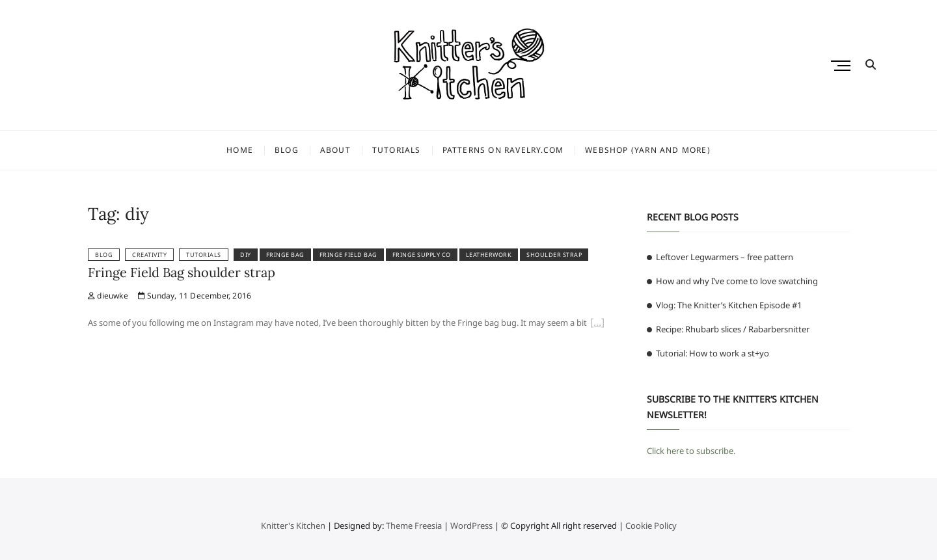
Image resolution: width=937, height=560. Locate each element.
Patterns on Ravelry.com (503, 150)
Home (240, 150)
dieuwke (108, 296)
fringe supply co (422, 255)
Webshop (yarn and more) (648, 150)
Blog (287, 150)
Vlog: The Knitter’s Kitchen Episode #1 (729, 305)
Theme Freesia (414, 526)
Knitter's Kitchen (293, 526)
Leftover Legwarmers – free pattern (725, 257)
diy (246, 255)
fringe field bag (348, 255)
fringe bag (285, 255)
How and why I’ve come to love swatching (737, 281)
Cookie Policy (651, 526)
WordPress (471, 526)
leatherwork (489, 255)
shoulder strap (554, 255)
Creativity (149, 255)
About (335, 150)
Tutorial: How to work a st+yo (713, 353)
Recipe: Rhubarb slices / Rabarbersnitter (733, 329)
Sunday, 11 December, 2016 (195, 296)
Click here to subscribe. (691, 451)
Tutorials (397, 150)
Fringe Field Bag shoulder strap (182, 272)
